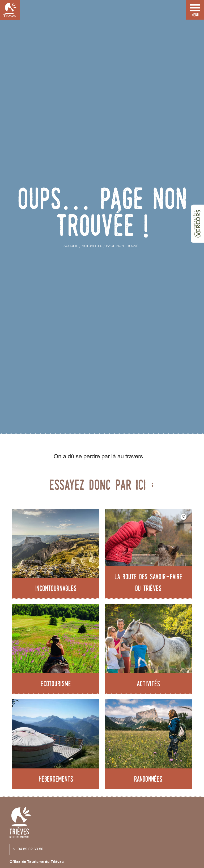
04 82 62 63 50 (31, 849)
